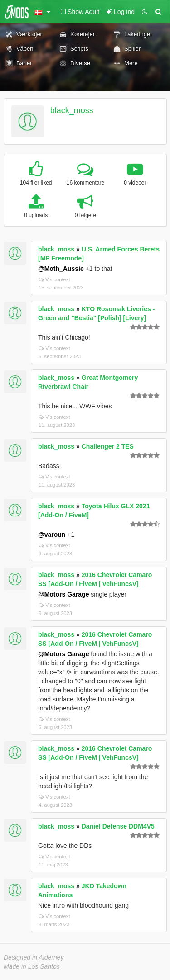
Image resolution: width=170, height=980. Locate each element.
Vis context (54, 279)
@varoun (52, 535)
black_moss (72, 110)
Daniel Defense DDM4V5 (118, 826)
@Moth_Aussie (61, 269)
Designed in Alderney (34, 957)
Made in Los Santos (32, 966)
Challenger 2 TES (108, 446)
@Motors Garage (63, 594)
